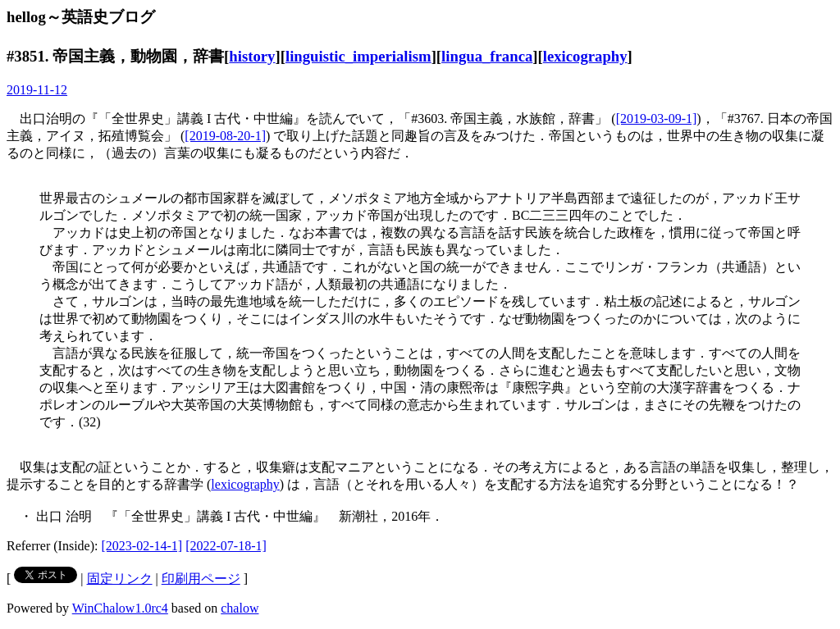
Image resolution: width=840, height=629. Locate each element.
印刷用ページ (201, 579)
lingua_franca (487, 56)
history (252, 56)
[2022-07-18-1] (226, 546)
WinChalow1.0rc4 (120, 608)
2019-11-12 (37, 90)
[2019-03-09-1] (657, 119)
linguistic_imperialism (358, 56)
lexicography (585, 56)
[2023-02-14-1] (142, 546)
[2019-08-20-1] (225, 136)
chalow (240, 608)
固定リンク (120, 579)
